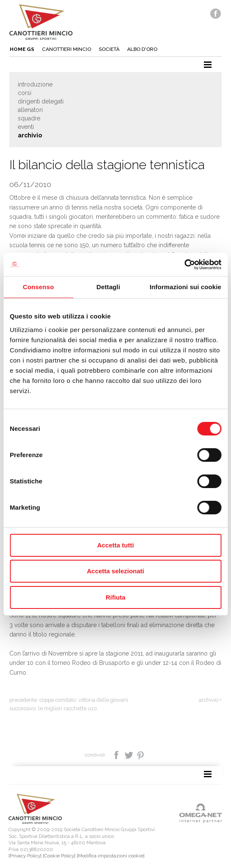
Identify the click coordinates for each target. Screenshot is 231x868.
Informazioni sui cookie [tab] (185, 287)
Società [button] (109, 49)
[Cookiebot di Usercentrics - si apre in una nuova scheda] (184, 265)
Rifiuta (115, 597)
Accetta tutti (115, 545)
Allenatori (30, 110)
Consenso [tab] (38, 287)
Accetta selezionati (115, 571)
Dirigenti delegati (41, 101)
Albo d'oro (142, 49)
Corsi (25, 93)
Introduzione (35, 84)
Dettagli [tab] (109, 287)
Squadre (29, 118)
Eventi (26, 127)
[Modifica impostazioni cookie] (111, 856)
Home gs (22, 49)
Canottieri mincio (67, 49)
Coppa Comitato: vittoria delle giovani (84, 700)
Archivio (30, 135)
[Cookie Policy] (59, 856)
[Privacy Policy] (25, 856)
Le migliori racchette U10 (68, 708)
